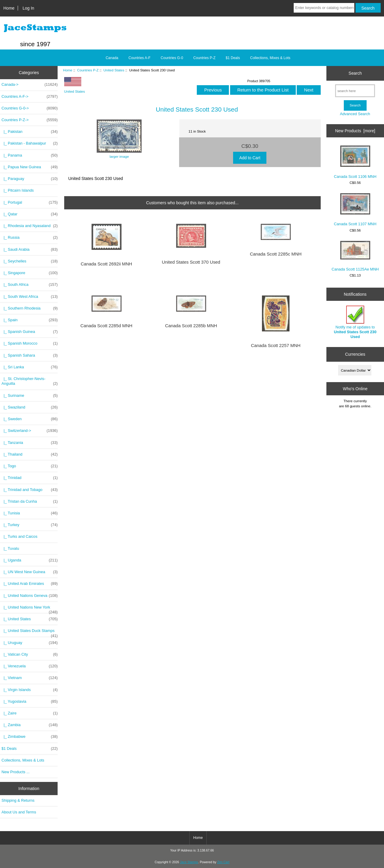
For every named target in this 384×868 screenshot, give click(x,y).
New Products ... (16, 772)
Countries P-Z (88, 70)
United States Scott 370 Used (191, 262)
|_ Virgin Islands (30, 690)
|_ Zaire (30, 713)
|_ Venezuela (30, 666)
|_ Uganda (30, 560)
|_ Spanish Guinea (30, 332)
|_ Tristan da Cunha (30, 501)
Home (9, 8)
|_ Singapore (30, 273)
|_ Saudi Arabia (30, 250)
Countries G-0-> (30, 108)
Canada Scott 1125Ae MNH (355, 256)
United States (114, 70)
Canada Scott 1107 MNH (355, 210)
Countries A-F (139, 58)
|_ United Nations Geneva (30, 596)
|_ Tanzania (30, 443)
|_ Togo (30, 466)
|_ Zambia (30, 725)
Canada (112, 58)
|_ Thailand (30, 454)
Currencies (355, 354)
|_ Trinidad (30, 478)
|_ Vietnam (30, 678)
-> (30, 120)
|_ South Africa (30, 285)
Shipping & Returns (18, 800)
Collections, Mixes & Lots (270, 58)
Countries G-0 (172, 58)
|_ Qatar (30, 214)
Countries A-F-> (30, 97)
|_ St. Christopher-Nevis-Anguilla (30, 381)
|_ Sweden (30, 419)
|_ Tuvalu (10, 548)
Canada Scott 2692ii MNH (106, 264)
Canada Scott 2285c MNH (276, 254)
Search (355, 73)
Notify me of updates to (355, 322)
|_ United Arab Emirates (30, 584)
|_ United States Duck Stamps (30, 632)
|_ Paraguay (30, 179)
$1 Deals (233, 58)
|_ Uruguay (30, 643)
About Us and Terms (19, 812)
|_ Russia (30, 238)
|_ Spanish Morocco (30, 343)
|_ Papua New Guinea (30, 167)
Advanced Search (355, 114)
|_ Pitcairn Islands (18, 190)
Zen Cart (223, 862)
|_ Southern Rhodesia (30, 308)
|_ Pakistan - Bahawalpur (30, 143)
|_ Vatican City (30, 654)
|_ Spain (30, 320)
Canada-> (30, 85)
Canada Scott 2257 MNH (276, 346)
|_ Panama (30, 155)
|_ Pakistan (30, 132)
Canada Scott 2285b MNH (191, 326)
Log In (28, 8)
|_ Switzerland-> (30, 431)
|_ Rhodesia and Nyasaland (30, 226)
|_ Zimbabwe (30, 737)
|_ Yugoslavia (30, 702)
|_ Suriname (30, 396)
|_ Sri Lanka (30, 367)
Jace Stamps (189, 862)
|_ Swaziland (30, 407)
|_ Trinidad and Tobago (30, 490)
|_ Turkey (30, 525)
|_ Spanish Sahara (30, 355)
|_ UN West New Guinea (30, 572)
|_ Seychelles (30, 261)
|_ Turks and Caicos (19, 536)
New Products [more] (355, 131)
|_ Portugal (30, 202)
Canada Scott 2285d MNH (106, 326)
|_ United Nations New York (30, 609)
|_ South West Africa (30, 297)
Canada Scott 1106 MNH (355, 162)
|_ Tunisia (30, 513)
